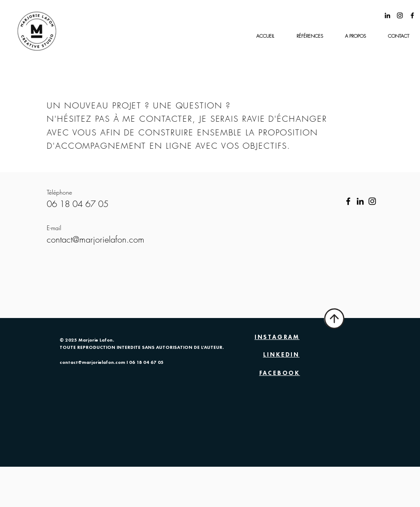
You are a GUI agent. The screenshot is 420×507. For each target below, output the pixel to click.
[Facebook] (348, 201)
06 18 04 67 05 (146, 363)
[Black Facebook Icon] (412, 15)
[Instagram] (372, 201)
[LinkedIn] (360, 201)
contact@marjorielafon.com (92, 363)
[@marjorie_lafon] (400, 15)
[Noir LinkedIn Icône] (387, 15)
